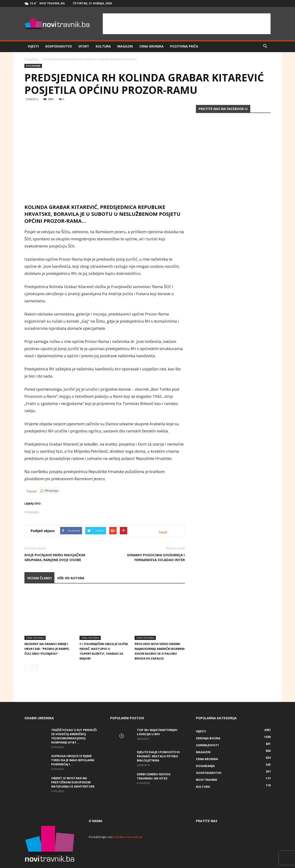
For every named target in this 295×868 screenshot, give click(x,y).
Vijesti (33, 46)
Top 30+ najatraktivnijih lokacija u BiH (157, 716)
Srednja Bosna (208, 722)
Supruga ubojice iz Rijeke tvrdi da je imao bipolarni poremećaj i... (73, 744)
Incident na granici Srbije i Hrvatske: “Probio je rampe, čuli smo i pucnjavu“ (47, 633)
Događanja (32, 59)
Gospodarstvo (59, 46)
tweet (163, 532)
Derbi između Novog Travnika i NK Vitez (154, 761)
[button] (265, 46)
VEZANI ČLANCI (39, 578)
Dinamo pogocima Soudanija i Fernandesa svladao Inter (156, 557)
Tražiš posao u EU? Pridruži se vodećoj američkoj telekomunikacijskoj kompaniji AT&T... (74, 720)
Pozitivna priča (184, 46)
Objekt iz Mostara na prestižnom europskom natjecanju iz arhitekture (73, 767)
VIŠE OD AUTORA (71, 578)
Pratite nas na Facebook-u (223, 109)
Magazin (125, 46)
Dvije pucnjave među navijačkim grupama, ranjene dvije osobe (55, 557)
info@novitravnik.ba (128, 821)
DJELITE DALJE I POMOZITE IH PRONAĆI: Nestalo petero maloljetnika (158, 740)
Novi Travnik (206, 764)
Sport (84, 46)
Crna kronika (151, 46)
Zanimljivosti (207, 729)
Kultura (103, 46)
